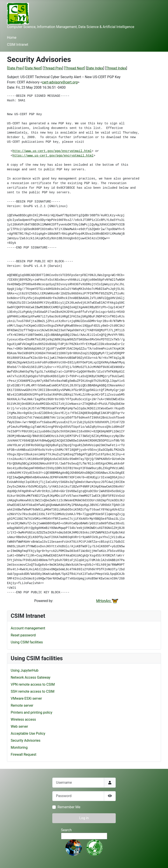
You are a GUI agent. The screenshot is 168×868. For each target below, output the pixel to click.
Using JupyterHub (25, 670)
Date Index (95, 68)
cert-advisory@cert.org (60, 82)
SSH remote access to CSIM (33, 691)
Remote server (22, 705)
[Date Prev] (15, 68)
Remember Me (69, 807)
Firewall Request (24, 754)
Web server (19, 726)
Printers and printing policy (31, 712)
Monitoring (19, 747)
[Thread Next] (74, 68)
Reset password (23, 635)
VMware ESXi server (26, 698)
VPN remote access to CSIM (33, 684)
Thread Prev (53, 68)
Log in (84, 818)
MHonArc (107, 601)
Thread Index (116, 68)
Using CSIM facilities (27, 642)
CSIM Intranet (18, 45)
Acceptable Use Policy (28, 733)
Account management (28, 628)
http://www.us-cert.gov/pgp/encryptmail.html (52, 151)
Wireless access (23, 719)
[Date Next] (33, 68)
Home (12, 38)
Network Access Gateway (31, 677)
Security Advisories (26, 740)
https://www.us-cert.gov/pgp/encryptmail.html (53, 156)
